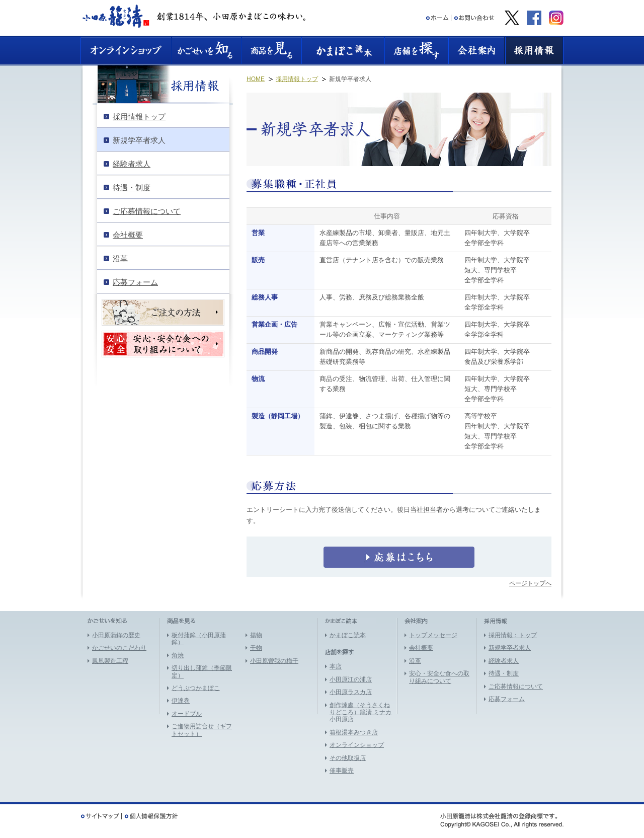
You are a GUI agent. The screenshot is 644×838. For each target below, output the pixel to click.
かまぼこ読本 (348, 635)
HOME (256, 79)
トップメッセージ (433, 635)
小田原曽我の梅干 (274, 661)
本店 (336, 666)
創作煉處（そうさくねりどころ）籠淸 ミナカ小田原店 (360, 712)
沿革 (415, 661)
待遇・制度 (504, 673)
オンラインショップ (357, 745)
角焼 (178, 655)
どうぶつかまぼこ (196, 688)
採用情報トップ (297, 79)
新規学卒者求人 (510, 648)
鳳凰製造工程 (110, 661)
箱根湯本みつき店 (354, 732)
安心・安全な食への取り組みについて (439, 677)
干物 (256, 648)
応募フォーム (507, 699)
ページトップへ (530, 583)
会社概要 (421, 648)
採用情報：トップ (513, 635)
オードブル (187, 714)
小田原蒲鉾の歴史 (116, 635)
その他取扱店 (348, 758)
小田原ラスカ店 (351, 692)
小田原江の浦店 (351, 679)
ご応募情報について (516, 687)
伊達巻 (181, 701)
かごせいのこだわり (119, 648)
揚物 (256, 635)
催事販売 (342, 771)
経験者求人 (504, 661)
